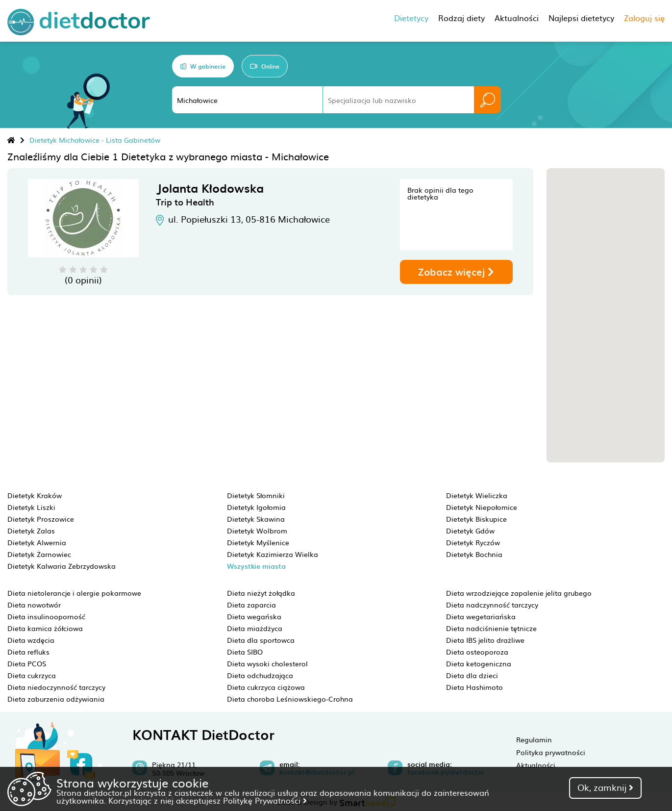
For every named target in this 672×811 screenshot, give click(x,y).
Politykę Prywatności (265, 800)
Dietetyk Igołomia (256, 507)
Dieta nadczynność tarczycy (492, 605)
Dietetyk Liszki (31, 507)
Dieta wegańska (254, 616)
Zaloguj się (644, 18)
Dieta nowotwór (34, 605)
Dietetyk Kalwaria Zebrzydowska (62, 566)
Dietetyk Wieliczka (477, 495)
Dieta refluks (28, 652)
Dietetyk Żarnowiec (39, 554)
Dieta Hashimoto (474, 687)
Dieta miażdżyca (255, 628)
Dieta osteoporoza (477, 652)
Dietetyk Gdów (470, 531)
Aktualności (536, 765)
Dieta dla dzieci (472, 675)
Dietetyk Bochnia (474, 554)
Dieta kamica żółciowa (45, 628)
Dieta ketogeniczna (479, 663)
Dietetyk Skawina (256, 519)
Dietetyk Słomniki (256, 495)
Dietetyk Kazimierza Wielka (273, 554)
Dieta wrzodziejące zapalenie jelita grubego (519, 593)
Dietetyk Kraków (35, 495)
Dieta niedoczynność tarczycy (56, 687)
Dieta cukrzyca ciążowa (266, 687)
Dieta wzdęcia (31, 640)
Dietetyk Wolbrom (257, 531)
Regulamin (534, 739)
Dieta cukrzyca (32, 675)
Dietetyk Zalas (31, 531)
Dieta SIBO (245, 652)
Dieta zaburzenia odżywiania (56, 699)
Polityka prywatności (551, 752)
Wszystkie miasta (256, 566)
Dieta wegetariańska (481, 616)
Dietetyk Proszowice (41, 519)
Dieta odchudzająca (260, 675)
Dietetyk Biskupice (476, 519)
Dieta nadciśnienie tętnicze (491, 628)
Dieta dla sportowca (261, 640)
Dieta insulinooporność (46, 616)
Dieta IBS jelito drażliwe (485, 640)
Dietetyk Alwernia (37, 542)
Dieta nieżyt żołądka (261, 593)
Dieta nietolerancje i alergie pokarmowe (74, 593)
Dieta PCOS (27, 663)
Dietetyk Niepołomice (482, 507)
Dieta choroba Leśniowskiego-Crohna (290, 699)
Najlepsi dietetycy (581, 18)
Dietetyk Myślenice (258, 542)
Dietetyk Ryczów (473, 542)
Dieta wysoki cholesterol (267, 663)
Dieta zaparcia (251, 605)
